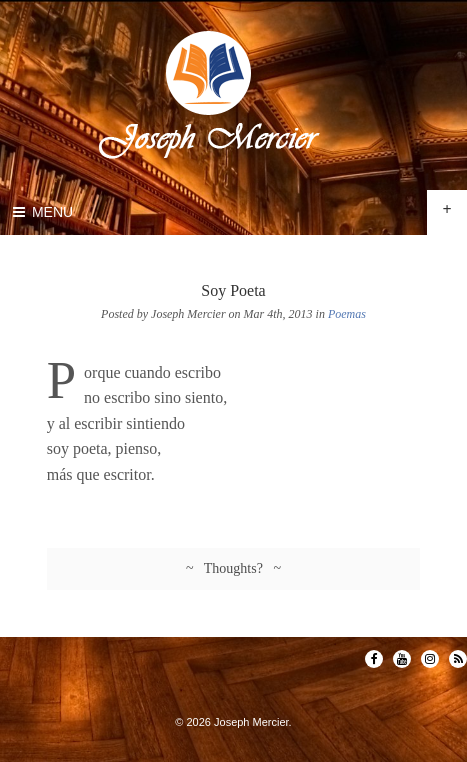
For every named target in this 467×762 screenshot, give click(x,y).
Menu (41, 212)
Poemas (347, 314)
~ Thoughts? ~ (233, 568)
